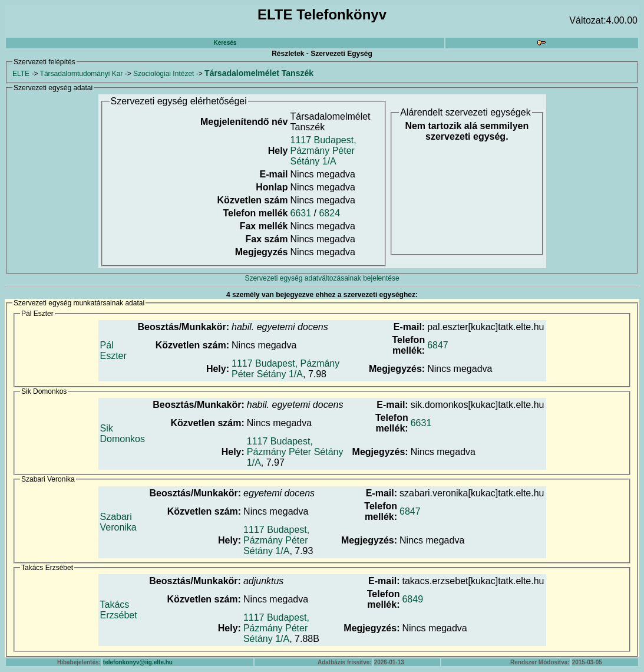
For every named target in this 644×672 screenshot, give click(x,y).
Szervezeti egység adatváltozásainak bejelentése (322, 278)
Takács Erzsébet (119, 610)
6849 (412, 599)
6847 (438, 345)
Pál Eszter (113, 350)
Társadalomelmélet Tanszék (259, 73)
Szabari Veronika (118, 522)
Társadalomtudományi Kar (82, 74)
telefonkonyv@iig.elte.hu (138, 662)
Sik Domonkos (123, 434)
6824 (329, 213)
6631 (301, 213)
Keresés (225, 43)
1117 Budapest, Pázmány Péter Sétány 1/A (323, 151)
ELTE (21, 74)
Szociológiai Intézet (164, 74)
